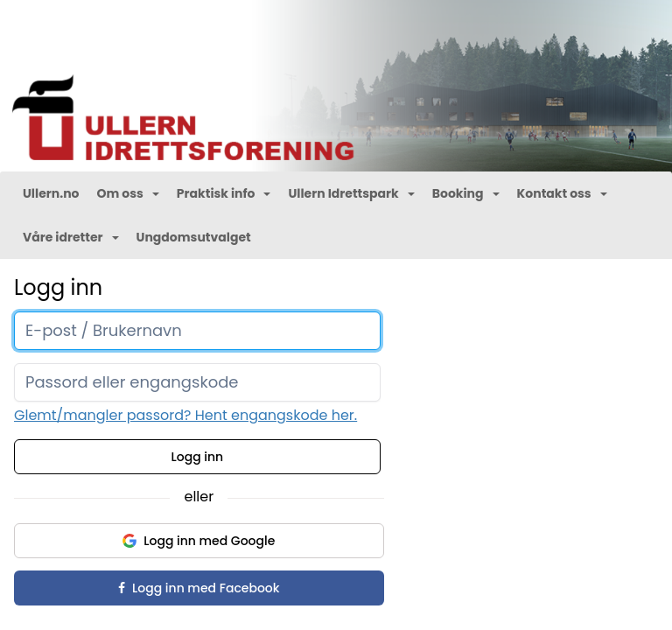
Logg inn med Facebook (199, 588)
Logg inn (198, 457)
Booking (466, 193)
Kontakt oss (562, 193)
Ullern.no (51, 193)
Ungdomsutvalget (194, 237)
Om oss (127, 193)
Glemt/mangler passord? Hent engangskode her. (185, 415)
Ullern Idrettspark (351, 193)
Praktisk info (224, 193)
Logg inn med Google (199, 541)
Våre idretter (71, 237)
